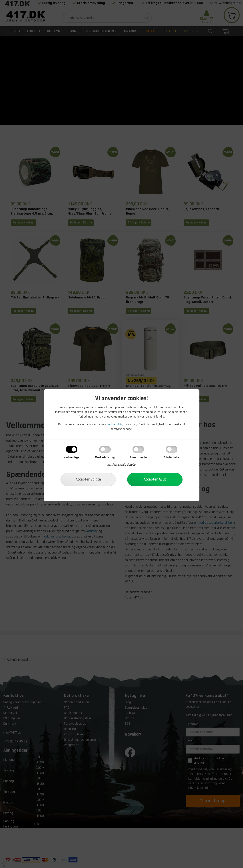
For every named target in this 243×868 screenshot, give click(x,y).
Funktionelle (138, 457)
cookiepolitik (115, 424)
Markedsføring (105, 457)
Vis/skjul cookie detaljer (121, 465)
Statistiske (172, 457)
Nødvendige (71, 457)
